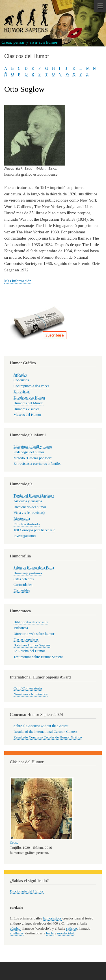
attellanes (17, 933)
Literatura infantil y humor (33, 447)
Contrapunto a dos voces (31, 386)
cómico (15, 928)
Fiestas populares (26, 639)
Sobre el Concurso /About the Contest (41, 726)
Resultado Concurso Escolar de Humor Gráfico (48, 737)
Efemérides (22, 590)
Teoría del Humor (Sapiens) (34, 495)
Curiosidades (23, 585)
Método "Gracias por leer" (33, 458)
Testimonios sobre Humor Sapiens (38, 657)
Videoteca (21, 628)
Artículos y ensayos (28, 501)
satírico (72, 928)
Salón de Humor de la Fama (34, 568)
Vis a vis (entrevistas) (29, 513)
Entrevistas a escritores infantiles (37, 464)
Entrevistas (22, 392)
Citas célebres (24, 579)
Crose (14, 843)
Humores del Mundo (29, 403)
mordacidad (66, 933)
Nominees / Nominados (31, 694)
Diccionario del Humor (27, 891)
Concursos (21, 380)
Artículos (20, 374)
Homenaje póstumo (28, 573)
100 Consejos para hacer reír (34, 530)
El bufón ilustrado (27, 524)
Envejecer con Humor (29, 398)
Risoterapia (22, 519)
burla (50, 933)
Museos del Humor (27, 415)
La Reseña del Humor (29, 651)
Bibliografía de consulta (31, 622)
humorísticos (52, 918)
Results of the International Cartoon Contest (45, 732)
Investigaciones (25, 536)
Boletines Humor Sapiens (32, 645)
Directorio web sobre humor (34, 634)
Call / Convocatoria (28, 688)
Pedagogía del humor (29, 452)
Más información (18, 281)
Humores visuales (26, 409)
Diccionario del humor (30, 507)
